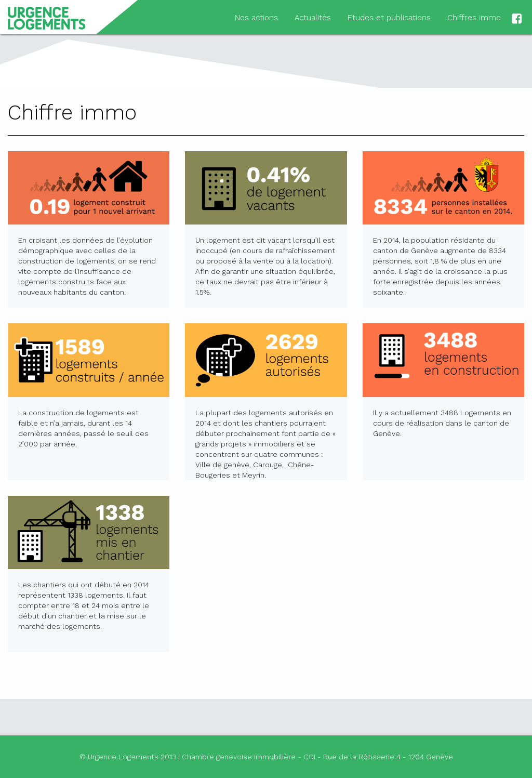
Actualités (313, 18)
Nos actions (256, 18)
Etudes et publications (389, 18)
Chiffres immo (474, 18)
